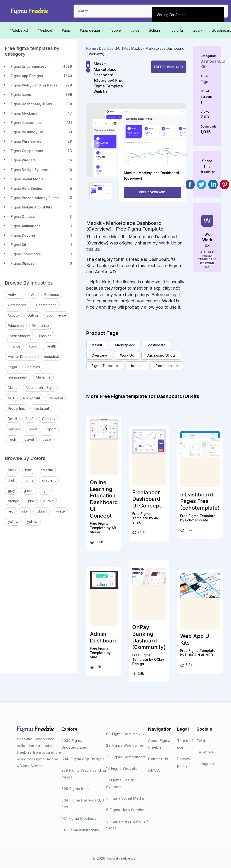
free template (167, 366)
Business (52, 295)
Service (14, 429)
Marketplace (125, 345)
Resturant (41, 408)
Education (16, 326)
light (45, 491)
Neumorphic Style (40, 388)
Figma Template (105, 366)
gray (12, 491)
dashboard (157, 345)
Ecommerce (56, 315)
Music (13, 388)
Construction (46, 305)
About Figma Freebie (159, 744)
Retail (12, 419)
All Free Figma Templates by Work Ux (207, 259)
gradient (49, 480)
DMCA (154, 770)
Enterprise (41, 326)
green (29, 491)
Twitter (203, 741)
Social (34, 429)
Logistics (33, 367)
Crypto (13, 315)
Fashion (45, 336)
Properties (16, 408)
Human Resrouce (22, 357)
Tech (12, 439)
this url (93, 249)
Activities (15, 295)
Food (33, 346)
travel (29, 439)
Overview (99, 355)
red (11, 511)
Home (91, 48)
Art (33, 295)
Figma (29, 480)
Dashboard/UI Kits (114, 48)
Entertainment (19, 336)
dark (12, 480)
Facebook (205, 752)
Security (49, 419)
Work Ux (100, 92)
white (61, 511)
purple (49, 501)
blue (29, 470)
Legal (12, 367)
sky (25, 511)
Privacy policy (184, 762)
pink (31, 501)
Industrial (52, 357)
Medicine (43, 377)
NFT (11, 398)
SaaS (29, 419)
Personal (56, 398)
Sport (51, 429)
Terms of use (185, 744)
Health (51, 346)
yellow (13, 522)
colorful (47, 470)
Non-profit (32, 398)
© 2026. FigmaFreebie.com (116, 858)
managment (18, 377)
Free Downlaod (168, 67)
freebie (137, 366)
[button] (95, 144)
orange (14, 501)
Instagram (205, 764)
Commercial (18, 305)
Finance (14, 346)
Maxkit (97, 345)
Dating (33, 315)
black (12, 470)
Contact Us (158, 759)
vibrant (42, 511)
